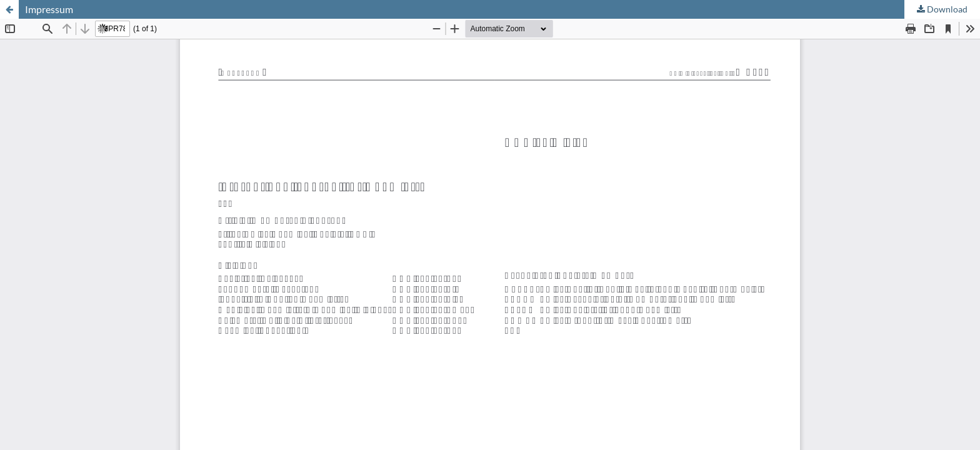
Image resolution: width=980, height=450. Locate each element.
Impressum (49, 9)
